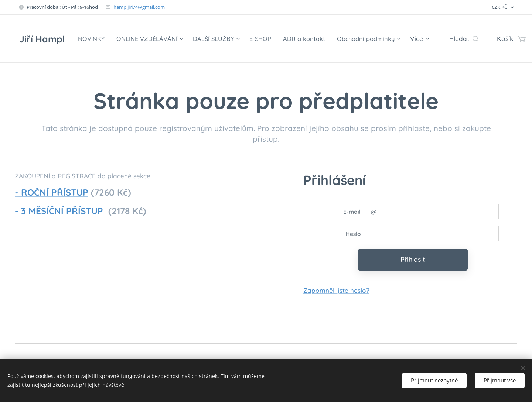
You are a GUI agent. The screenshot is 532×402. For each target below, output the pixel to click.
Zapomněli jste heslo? (336, 290)
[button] (451, 39)
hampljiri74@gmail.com (139, 7)
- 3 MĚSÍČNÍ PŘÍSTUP (59, 211)
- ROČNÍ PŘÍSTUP (52, 192)
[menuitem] (146, 39)
